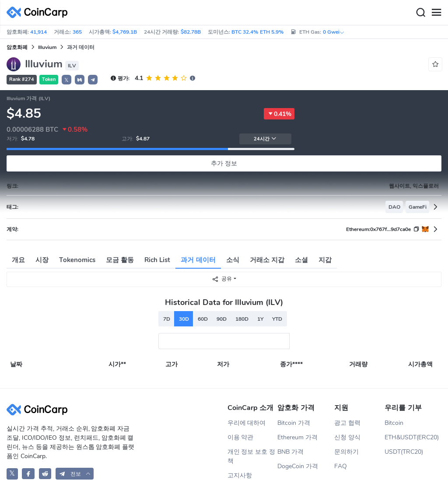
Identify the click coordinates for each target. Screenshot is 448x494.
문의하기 (346, 452)
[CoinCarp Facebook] (28, 474)
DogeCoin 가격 (298, 466)
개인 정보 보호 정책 (252, 456)
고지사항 (240, 475)
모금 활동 (120, 260)
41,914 (38, 32)
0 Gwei (334, 32)
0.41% (279, 114)
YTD (277, 319)
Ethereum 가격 (297, 437)
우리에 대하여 (247, 423)
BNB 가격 (290, 452)
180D (242, 319)
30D (184, 319)
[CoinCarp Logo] (39, 12)
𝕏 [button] (66, 80)
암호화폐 (17, 47)
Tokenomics (77, 260)
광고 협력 (347, 423)
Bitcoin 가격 (294, 423)
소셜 (301, 260)
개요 (18, 260)
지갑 (325, 260)
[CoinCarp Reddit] (45, 474)
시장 (42, 260)
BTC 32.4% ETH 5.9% (257, 32)
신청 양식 (347, 437)
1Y (260, 319)
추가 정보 (224, 163)
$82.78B (191, 32)
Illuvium (47, 47)
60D (203, 319)
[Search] (420, 13)
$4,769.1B (125, 32)
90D (222, 319)
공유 (222, 279)
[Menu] (436, 13)
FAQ (341, 466)
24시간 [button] (265, 139)
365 (77, 32)
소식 (233, 260)
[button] (80, 80)
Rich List (157, 260)
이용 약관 (241, 437)
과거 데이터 (198, 260)
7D (167, 319)
